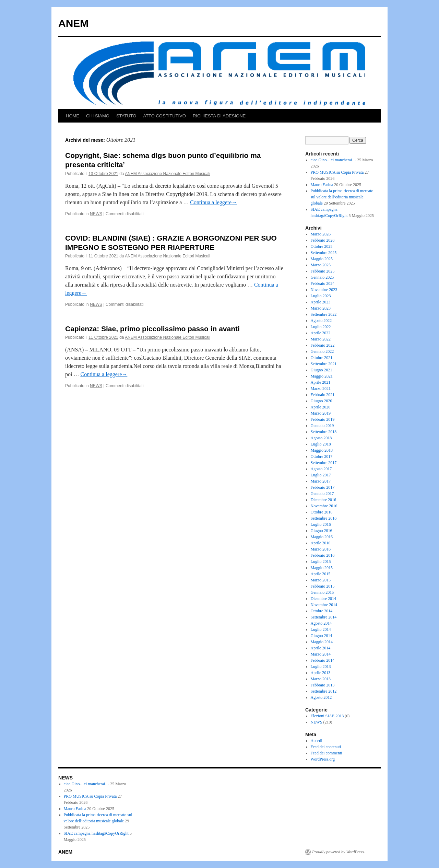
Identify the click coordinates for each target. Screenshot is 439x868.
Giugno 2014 (322, 636)
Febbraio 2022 (323, 345)
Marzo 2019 (321, 413)
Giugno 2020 (322, 401)
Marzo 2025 (321, 265)
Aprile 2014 (321, 648)
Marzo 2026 (321, 234)
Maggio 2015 (322, 568)
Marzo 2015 (321, 580)
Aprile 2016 (321, 543)
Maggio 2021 (322, 376)
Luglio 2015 (321, 562)
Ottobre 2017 (322, 456)
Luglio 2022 (321, 327)
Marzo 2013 (321, 679)
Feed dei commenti (327, 753)
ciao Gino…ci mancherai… (334, 160)
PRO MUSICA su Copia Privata (337, 172)
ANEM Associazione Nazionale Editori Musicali (168, 174)
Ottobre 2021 (322, 358)
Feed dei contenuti (326, 747)
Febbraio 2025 (323, 271)
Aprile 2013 (321, 673)
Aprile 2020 (321, 407)
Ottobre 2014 (322, 611)
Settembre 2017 (324, 463)
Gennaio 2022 (322, 351)
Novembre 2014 (324, 605)
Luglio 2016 (321, 524)
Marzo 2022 (321, 339)
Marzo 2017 (321, 481)
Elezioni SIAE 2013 (327, 716)
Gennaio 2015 (322, 592)
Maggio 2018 (322, 450)
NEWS (96, 214)
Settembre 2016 (324, 518)
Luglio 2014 (321, 629)
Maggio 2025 (322, 259)
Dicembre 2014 (323, 599)
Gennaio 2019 (322, 426)
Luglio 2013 (321, 667)
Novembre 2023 (324, 290)
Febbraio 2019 (323, 419)
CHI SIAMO (98, 116)
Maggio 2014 (322, 642)
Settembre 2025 (324, 253)
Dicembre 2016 (323, 500)
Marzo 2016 (321, 549)
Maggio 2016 (322, 537)
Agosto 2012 (321, 697)
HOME (73, 116)
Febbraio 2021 (323, 395)
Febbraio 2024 (323, 283)
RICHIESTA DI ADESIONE (219, 116)
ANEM (73, 23)
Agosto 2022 (321, 321)
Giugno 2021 (322, 370)
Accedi (317, 741)
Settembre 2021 (324, 364)
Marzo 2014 (321, 654)
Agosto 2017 (321, 469)
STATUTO (126, 116)
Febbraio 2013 (323, 685)
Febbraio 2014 (323, 660)
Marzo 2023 (321, 308)
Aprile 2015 (321, 574)
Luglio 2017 (321, 475)
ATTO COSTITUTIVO (164, 116)
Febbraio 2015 (323, 586)
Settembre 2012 (324, 691)
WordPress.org (323, 759)
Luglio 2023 (321, 296)
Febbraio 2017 (323, 487)
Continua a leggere (213, 202)
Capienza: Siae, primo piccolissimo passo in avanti (152, 329)
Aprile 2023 (321, 302)
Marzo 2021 (321, 389)
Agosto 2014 (321, 623)
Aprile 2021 (321, 382)
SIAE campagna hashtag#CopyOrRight (96, 833)
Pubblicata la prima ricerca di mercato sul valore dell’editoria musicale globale (342, 197)
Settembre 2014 (324, 617)
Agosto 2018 (321, 438)
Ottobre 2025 (322, 246)
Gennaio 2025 (322, 277)
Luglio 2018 (321, 444)
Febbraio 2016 (323, 555)
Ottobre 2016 (322, 512)
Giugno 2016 (322, 531)
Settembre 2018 (324, 432)
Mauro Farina (322, 185)
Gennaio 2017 (322, 494)
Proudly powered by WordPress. (339, 852)
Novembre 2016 (324, 506)
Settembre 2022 (324, 314)
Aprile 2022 (321, 333)
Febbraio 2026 (323, 240)
